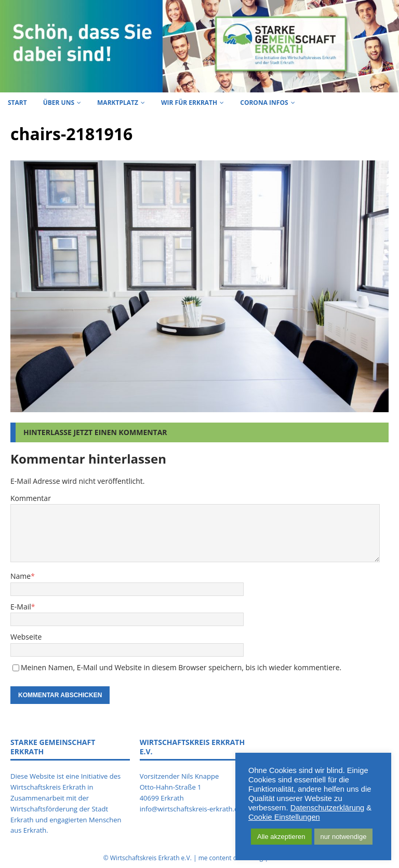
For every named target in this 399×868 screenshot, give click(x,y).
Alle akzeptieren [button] (281, 837)
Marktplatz (118, 103)
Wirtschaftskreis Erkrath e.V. (151, 858)
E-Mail (21, 607)
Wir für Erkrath (189, 103)
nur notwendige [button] (344, 837)
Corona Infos (264, 103)
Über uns (59, 103)
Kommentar (31, 498)
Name (21, 576)
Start (17, 103)
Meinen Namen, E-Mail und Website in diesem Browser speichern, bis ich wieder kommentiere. (181, 667)
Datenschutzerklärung (328, 808)
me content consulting (231, 858)
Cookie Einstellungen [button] (284, 817)
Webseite (26, 637)
